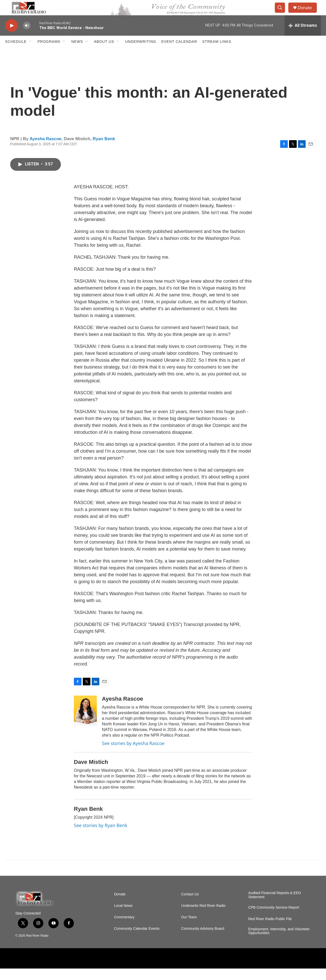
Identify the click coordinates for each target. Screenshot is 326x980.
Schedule (16, 53)
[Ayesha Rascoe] (85, 722)
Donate (308, 13)
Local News (123, 917)
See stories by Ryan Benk (101, 837)
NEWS (77, 53)
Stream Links (217, 53)
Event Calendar (179, 53)
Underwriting (141, 53)
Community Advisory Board (203, 940)
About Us (104, 53)
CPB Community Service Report (274, 919)
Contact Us (190, 906)
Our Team (189, 929)
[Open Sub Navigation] (30, 53)
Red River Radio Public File (270, 930)
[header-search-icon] (282, 14)
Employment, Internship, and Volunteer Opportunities (279, 943)
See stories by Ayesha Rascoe (133, 755)
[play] (11, 37)
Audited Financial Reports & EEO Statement (275, 906)
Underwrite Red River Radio (203, 917)
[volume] (27, 37)
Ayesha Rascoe (45, 150)
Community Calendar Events (137, 940)
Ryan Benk (104, 150)
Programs (49, 53)
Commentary (124, 929)
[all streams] (303, 37)
